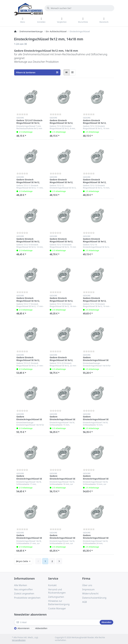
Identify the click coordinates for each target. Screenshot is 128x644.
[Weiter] (59, 561)
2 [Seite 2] (52, 561)
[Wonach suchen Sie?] (79, 8)
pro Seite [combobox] (22, 561)
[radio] (67, 72)
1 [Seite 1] (45, 561)
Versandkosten (19, 640)
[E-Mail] (57, 622)
